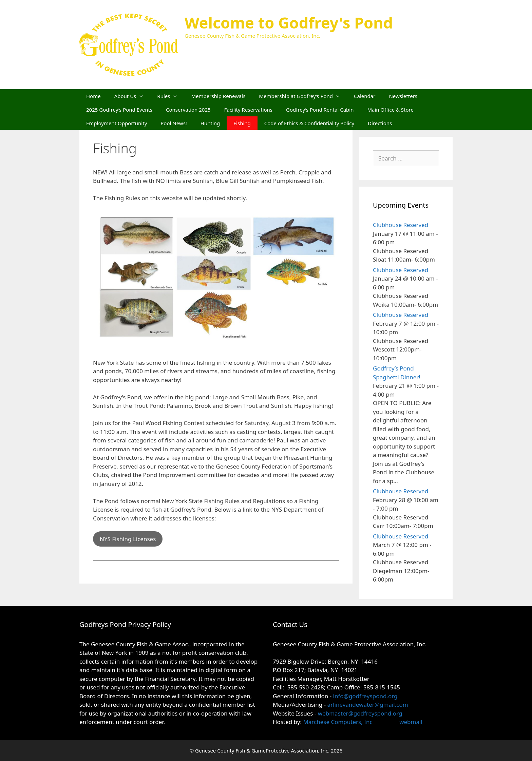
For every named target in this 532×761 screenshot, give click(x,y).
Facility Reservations (248, 110)
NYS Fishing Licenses (128, 539)
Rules (171, 96)
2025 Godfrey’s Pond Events (119, 110)
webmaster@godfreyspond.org (360, 713)
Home (93, 96)
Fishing (242, 123)
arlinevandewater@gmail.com (368, 705)
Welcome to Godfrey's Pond (289, 23)
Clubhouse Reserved (401, 225)
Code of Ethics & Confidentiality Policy (309, 123)
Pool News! (174, 123)
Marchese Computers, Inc (337, 722)
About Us (132, 96)
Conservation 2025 (188, 110)
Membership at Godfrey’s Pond (303, 96)
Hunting (210, 123)
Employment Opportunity (117, 123)
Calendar (365, 96)
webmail (411, 722)
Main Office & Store (390, 110)
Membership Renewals (218, 96)
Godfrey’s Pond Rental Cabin (320, 110)
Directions (380, 123)
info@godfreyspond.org (365, 696)
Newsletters (403, 96)
